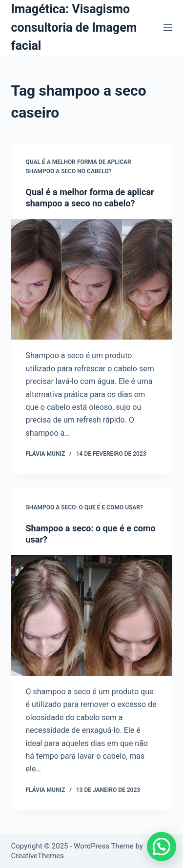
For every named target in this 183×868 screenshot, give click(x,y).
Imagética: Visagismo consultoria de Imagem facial (74, 27)
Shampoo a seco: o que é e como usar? (84, 507)
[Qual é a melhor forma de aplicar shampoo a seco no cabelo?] (92, 280)
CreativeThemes (38, 856)
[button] (162, 847)
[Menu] (168, 27)
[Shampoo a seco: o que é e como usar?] (92, 615)
